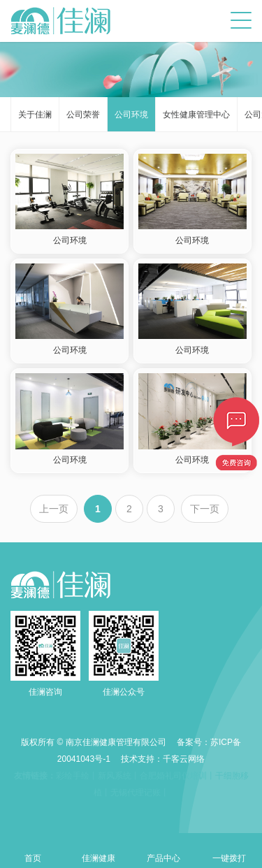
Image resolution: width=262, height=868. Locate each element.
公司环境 (131, 115)
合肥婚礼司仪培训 (173, 776)
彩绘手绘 (73, 776)
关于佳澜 (35, 115)
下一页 (205, 509)
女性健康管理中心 (196, 115)
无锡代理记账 (136, 793)
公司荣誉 (83, 115)
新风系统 (115, 776)
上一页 (54, 509)
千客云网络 (184, 759)
